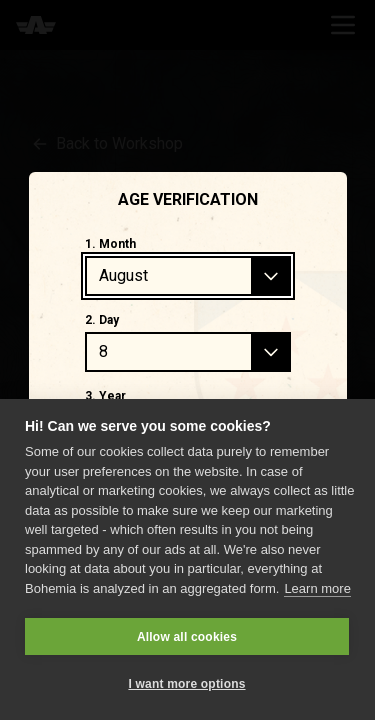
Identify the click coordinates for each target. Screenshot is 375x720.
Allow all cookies (187, 637)
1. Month (110, 244)
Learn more (317, 588)
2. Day (102, 320)
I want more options (186, 684)
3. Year (105, 396)
